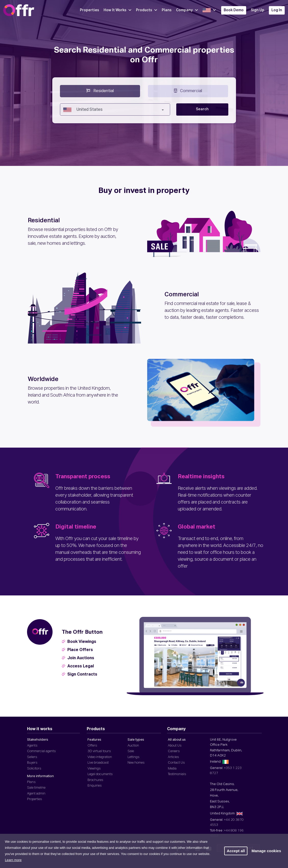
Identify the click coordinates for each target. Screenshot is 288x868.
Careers (174, 751)
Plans (167, 10)
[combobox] (115, 109)
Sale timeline (36, 788)
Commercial (188, 91)
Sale (131, 751)
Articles (173, 757)
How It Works (117, 10)
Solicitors (34, 769)
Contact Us (176, 763)
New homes (136, 763)
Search (202, 109)
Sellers (32, 757)
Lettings (133, 757)
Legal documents (100, 774)
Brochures (95, 780)
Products (147, 10)
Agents (32, 746)
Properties (89, 10)
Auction (133, 746)
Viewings (94, 769)
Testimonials (177, 774)
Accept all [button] (236, 851)
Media (172, 769)
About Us (175, 746)
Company (187, 10)
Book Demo (234, 10)
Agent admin (36, 794)
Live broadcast (98, 763)
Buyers (32, 763)
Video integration (100, 757)
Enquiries (95, 786)
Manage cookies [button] (266, 851)
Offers (92, 746)
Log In (277, 10)
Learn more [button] (13, 860)
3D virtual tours (99, 751)
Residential (100, 91)
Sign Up (258, 10)
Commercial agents (41, 751)
